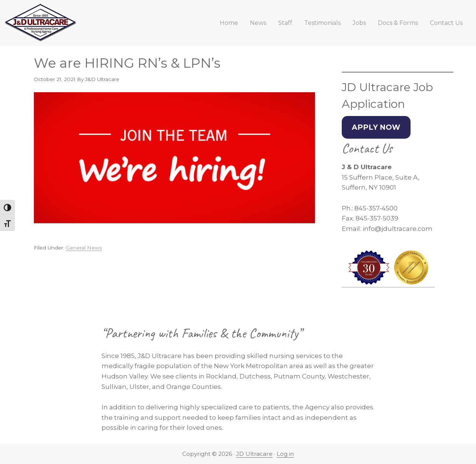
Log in (285, 454)
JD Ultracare (254, 454)
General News (84, 248)
